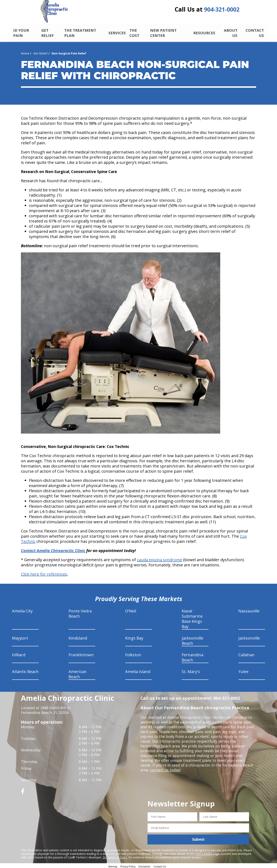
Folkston (133, 654)
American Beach (78, 673)
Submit (198, 838)
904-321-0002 (222, 10)
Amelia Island (138, 670)
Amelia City (22, 610)
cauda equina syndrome (160, 558)
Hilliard (19, 654)
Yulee (243, 670)
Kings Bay (134, 637)
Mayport (20, 637)
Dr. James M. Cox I (115, 856)
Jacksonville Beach (193, 639)
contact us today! (165, 769)
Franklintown (81, 654)
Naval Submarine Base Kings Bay (192, 618)
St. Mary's (191, 670)
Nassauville (249, 610)
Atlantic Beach (25, 670)
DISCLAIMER (204, 852)
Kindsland (78, 637)
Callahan (246, 654)
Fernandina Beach (193, 656)
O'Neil (131, 610)
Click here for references (44, 573)
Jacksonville (249, 637)
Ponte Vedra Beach (80, 612)
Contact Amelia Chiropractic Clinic (53, 549)
